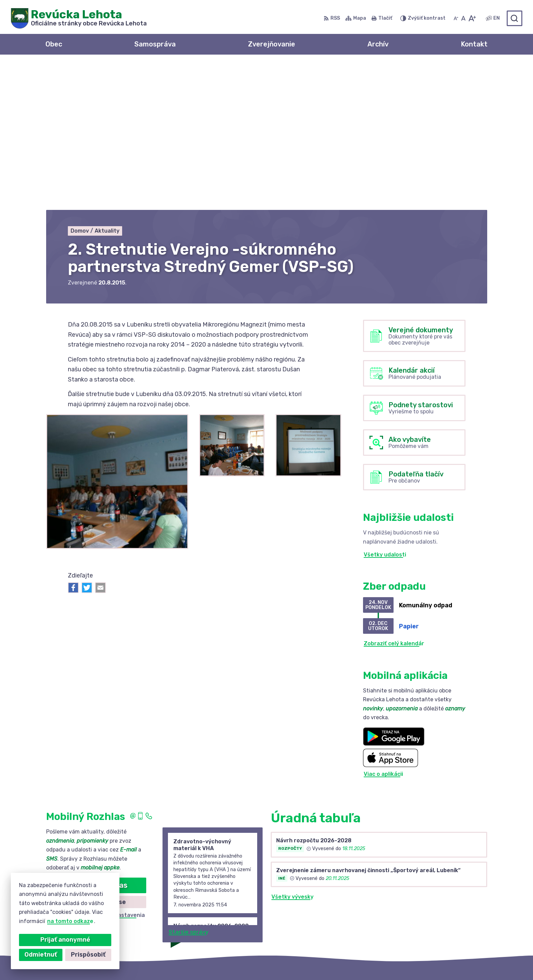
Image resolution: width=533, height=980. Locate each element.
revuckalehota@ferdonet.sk (444, 925)
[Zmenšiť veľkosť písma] (456, 18)
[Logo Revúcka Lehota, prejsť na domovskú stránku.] (79, 18)
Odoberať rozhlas (96, 740)
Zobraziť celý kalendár (394, 498)
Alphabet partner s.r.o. (257, 962)
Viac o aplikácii (383, 629)
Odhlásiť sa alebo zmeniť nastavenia (96, 770)
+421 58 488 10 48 (431, 909)
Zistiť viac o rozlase (96, 757)
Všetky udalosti (385, 409)
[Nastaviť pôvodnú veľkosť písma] (463, 18)
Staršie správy (188, 787)
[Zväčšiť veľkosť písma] (472, 18)
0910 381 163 (423, 917)
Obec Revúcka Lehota (367, 962)
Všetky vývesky (292, 752)
